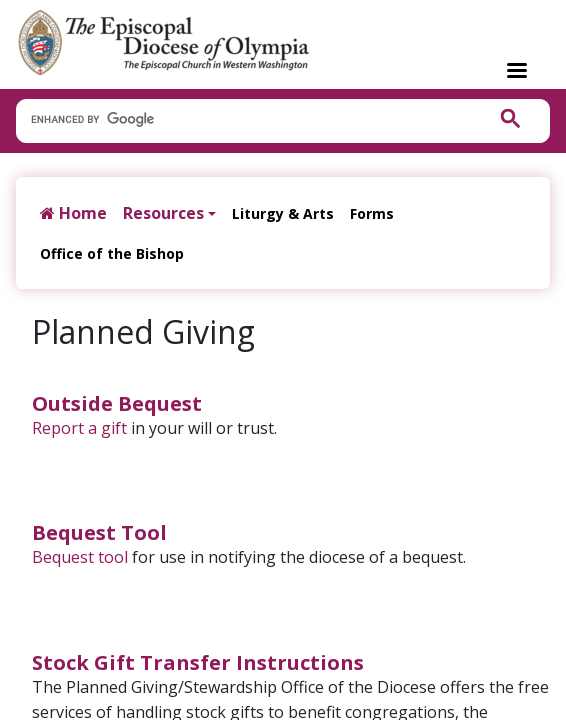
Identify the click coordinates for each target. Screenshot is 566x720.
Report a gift (79, 428)
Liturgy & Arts (283, 213)
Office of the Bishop (112, 253)
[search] (240, 120)
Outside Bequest (117, 403)
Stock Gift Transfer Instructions (198, 662)
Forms (372, 213)
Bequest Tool (99, 532)
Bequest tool (80, 557)
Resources (163, 213)
